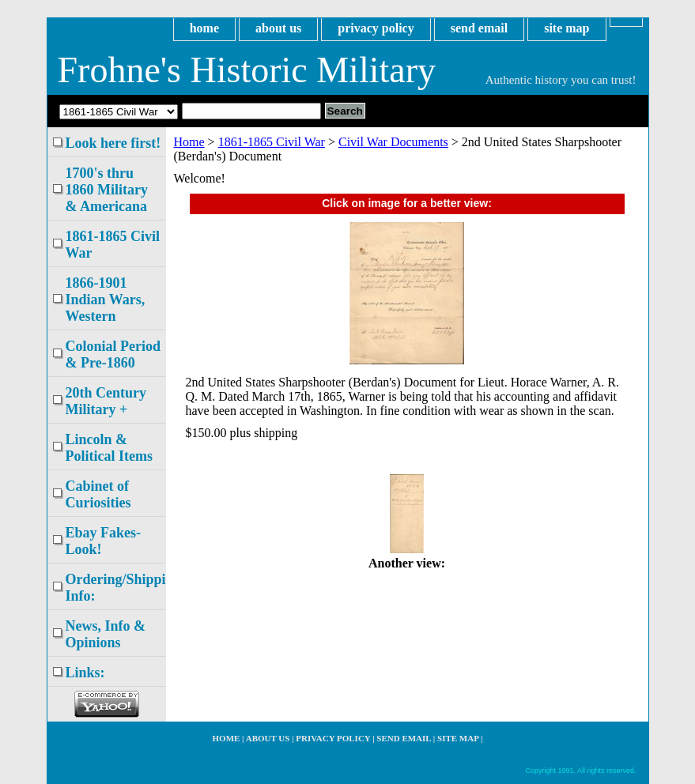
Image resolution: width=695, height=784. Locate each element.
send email (479, 28)
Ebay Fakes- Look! (104, 541)
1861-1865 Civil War (272, 142)
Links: (85, 673)
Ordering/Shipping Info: (116, 588)
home (204, 28)
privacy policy (376, 28)
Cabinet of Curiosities (98, 494)
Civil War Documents (393, 142)
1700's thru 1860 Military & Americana (107, 190)
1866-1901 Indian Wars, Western (106, 300)
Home (189, 142)
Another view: (407, 563)
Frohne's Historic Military (247, 70)
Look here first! (113, 143)
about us (278, 28)
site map (567, 28)
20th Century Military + (106, 401)
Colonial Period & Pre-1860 (113, 354)
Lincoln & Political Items (109, 448)
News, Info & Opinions (106, 634)
